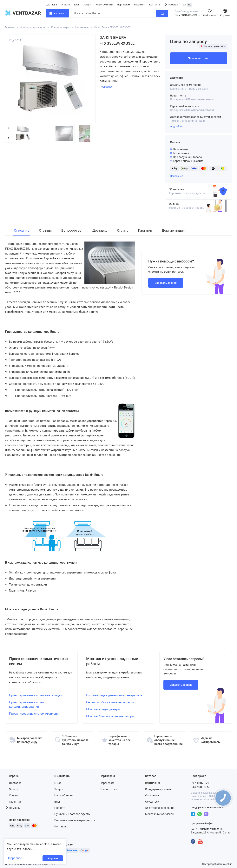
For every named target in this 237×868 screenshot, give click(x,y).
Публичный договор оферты (72, 814)
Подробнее (177, 126)
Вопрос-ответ (108, 789)
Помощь (171, 5)
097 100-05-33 (186, 15)
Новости (60, 808)
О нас (58, 783)
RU (190, 5)
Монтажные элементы (160, 814)
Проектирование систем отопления (35, 714)
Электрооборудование (160, 808)
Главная (10, 27)
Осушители (152, 802)
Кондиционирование (33, 27)
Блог (76, 5)
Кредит (13, 795)
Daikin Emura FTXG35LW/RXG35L (113, 27)
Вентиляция (153, 783)
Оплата (65, 5)
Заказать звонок (166, 283)
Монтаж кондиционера (103, 709)
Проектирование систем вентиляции (36, 695)
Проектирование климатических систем (39, 661)
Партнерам (124, 5)
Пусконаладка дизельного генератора (114, 695)
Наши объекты (104, 5)
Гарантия (140, 5)
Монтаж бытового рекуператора (110, 716)
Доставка (51, 5)
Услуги (87, 5)
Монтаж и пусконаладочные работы (112, 661)
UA (184, 5)
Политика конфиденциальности (75, 820)
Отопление (152, 795)
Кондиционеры (60, 27)
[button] (9, 138)
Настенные (82, 27)
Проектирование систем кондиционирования (27, 704)
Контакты (155, 5)
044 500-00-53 (201, 787)
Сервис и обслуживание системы (110, 702)
